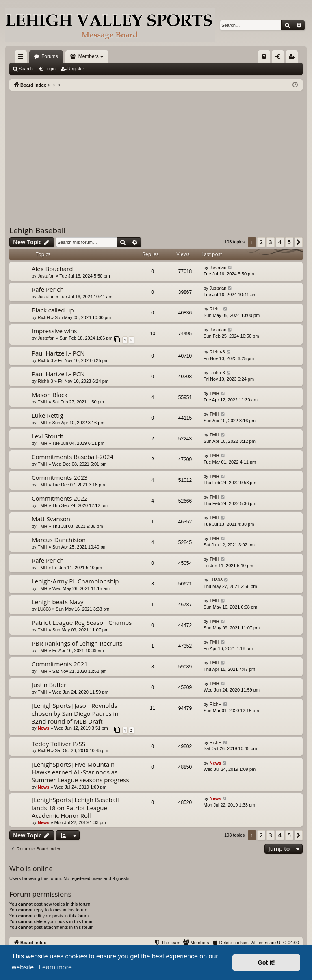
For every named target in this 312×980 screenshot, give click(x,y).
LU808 (216, 580)
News (44, 728)
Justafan (46, 276)
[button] (299, 242)
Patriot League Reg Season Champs (82, 622)
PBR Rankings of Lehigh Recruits (77, 643)
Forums (50, 56)
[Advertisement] (156, 152)
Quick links (22, 58)
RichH (44, 317)
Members (89, 56)
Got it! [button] (266, 963)
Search (26, 69)
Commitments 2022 (60, 498)
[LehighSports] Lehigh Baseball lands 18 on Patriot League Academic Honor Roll (75, 808)
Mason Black (50, 395)
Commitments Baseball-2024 (73, 457)
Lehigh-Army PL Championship (75, 581)
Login (50, 69)
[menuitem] (264, 56)
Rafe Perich (48, 289)
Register (76, 69)
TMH (43, 402)
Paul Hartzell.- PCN (58, 353)
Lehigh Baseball (37, 230)
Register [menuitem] (294, 58)
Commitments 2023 (60, 477)
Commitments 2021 (60, 664)
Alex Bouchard (52, 269)
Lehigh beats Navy (57, 602)
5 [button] (289, 242)
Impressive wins (54, 331)
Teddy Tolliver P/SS (58, 744)
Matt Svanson (51, 519)
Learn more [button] (55, 967)
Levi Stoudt (48, 436)
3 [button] (271, 242)
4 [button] (280, 242)
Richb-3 (45, 360)
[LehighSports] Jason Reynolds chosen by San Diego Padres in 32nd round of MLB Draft (75, 713)
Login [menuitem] (280, 58)
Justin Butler (49, 685)
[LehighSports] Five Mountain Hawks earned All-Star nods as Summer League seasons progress (80, 772)
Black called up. (54, 310)
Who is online (31, 868)
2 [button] (261, 242)
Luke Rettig (48, 415)
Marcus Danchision (59, 540)
